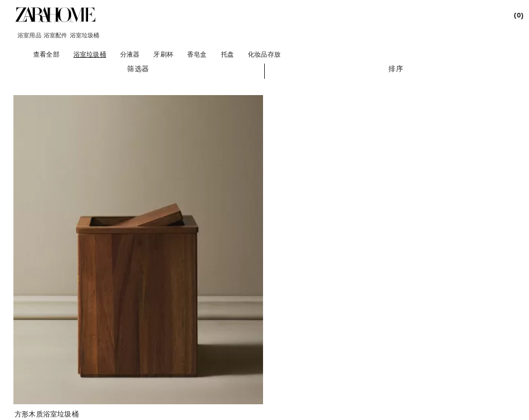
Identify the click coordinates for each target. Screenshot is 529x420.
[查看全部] (46, 54)
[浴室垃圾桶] (90, 54)
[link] (55, 15)
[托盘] (227, 54)
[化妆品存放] (264, 54)
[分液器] (130, 54)
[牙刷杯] (163, 54)
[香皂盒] (197, 54)
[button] (138, 68)
